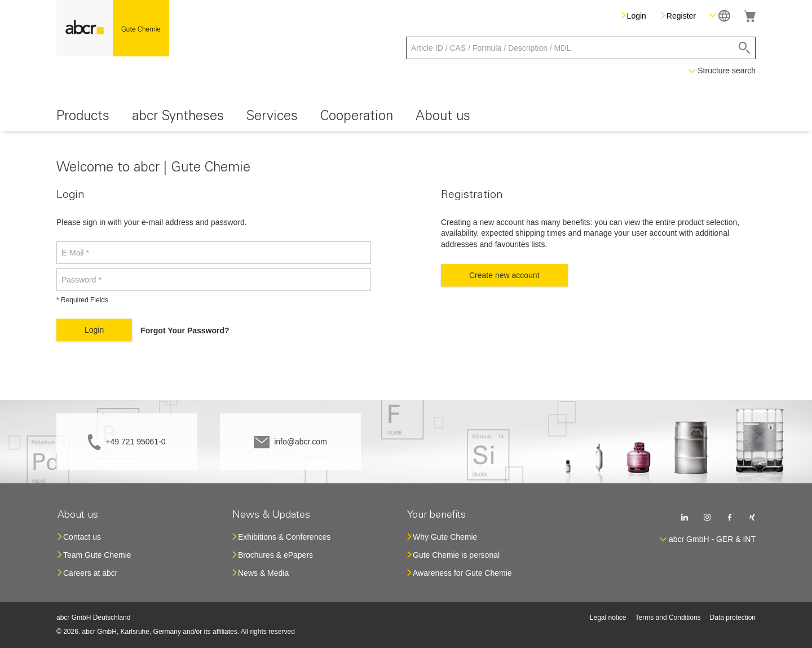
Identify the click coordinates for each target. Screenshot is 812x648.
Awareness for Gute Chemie (462, 573)
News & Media (263, 573)
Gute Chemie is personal (456, 555)
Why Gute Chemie (445, 537)
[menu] (406, 118)
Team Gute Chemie (97, 555)
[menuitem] (83, 118)
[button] (720, 16)
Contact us (82, 537)
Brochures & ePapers (275, 555)
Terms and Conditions (668, 618)
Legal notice (608, 618)
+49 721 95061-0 (135, 442)
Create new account (504, 275)
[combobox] (581, 48)
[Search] (745, 48)
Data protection (733, 618)
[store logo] (113, 28)
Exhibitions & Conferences (284, 537)
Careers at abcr (90, 573)
